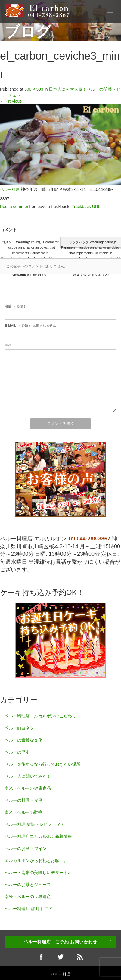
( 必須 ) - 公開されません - (31, 325)
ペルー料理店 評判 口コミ (29, 909)
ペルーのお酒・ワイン (26, 848)
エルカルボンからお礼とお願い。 (36, 860)
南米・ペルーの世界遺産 (28, 897)
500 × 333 (34, 89)
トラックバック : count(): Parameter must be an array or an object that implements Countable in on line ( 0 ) (91, 244)
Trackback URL (86, 207)
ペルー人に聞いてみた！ (28, 776)
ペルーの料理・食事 (23, 800)
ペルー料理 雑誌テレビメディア (35, 824)
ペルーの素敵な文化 (23, 740)
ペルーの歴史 (17, 752)
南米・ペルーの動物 (23, 812)
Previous (11, 101)
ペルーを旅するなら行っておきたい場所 (42, 764)
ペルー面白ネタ (19, 728)
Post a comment (15, 207)
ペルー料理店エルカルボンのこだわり (40, 716)
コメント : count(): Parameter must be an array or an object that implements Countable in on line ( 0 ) (30, 244)
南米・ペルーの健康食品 (28, 788)
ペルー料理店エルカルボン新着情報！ (40, 836)
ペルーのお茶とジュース (28, 885)
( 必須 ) (15, 306)
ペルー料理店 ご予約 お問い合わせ (61, 942)
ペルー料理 (10, 190)
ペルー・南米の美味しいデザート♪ (37, 873)
